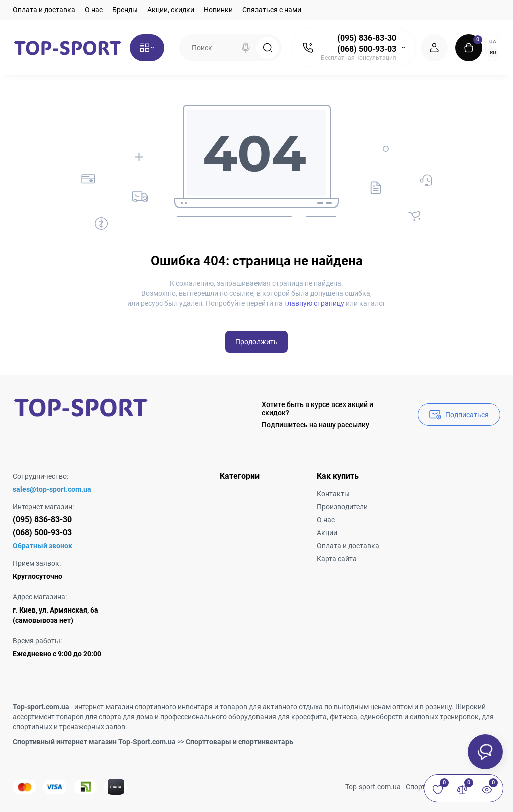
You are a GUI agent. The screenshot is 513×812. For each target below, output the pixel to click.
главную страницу (314, 303)
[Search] (246, 48)
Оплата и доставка (44, 10)
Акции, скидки (171, 10)
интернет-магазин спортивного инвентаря (144, 707)
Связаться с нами (272, 10)
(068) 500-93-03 (367, 49)
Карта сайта (337, 559)
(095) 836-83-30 (367, 38)
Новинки (218, 10)
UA (493, 41)
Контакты (333, 494)
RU (493, 52)
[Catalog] (147, 48)
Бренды (125, 10)
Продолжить (256, 342)
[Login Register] (434, 48)
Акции (327, 533)
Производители (342, 507)
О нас (94, 10)
